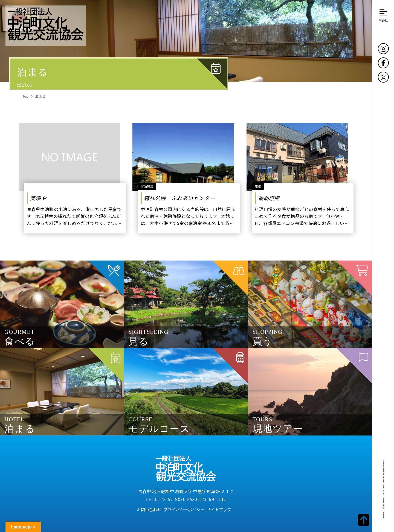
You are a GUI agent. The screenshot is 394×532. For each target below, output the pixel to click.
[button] (383, 15)
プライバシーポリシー (184, 509)
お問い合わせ (149, 509)
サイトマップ (219, 509)
